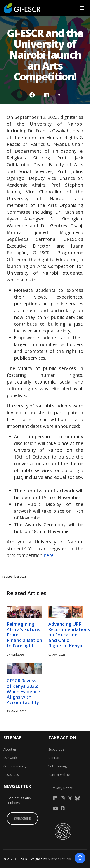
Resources (11, 775)
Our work (10, 758)
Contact (54, 758)
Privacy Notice (62, 788)
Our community (15, 766)
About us (10, 749)
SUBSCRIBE (22, 818)
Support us (56, 749)
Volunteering (58, 766)
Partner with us (59, 775)
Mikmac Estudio (59, 859)
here (49, 555)
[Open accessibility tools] (80, 858)
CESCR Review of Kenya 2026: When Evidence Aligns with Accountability (23, 691)
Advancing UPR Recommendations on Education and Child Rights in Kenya (69, 635)
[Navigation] (82, 8)
